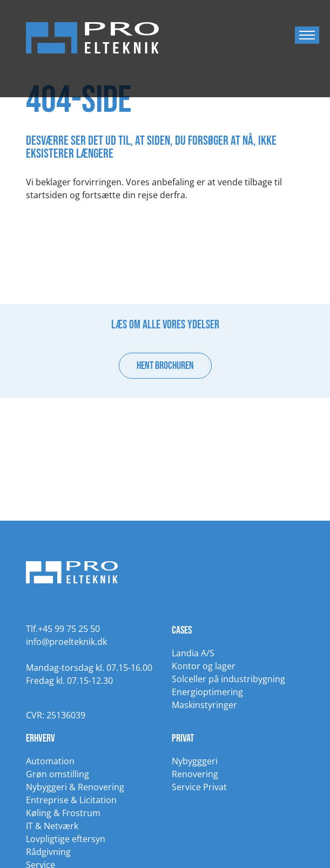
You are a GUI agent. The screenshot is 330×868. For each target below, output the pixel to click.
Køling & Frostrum (63, 813)
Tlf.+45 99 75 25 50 (63, 629)
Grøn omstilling (58, 774)
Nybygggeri (195, 761)
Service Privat (199, 787)
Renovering (195, 774)
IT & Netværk (52, 826)
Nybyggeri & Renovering (75, 787)
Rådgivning (48, 852)
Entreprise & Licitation (71, 800)
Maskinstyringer (204, 705)
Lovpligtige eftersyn (66, 839)
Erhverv (41, 738)
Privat (183, 738)
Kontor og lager (204, 666)
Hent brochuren (165, 366)
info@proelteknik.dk (66, 642)
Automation (50, 761)
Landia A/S (193, 653)
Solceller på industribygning (228, 679)
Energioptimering (207, 692)
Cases (182, 630)
